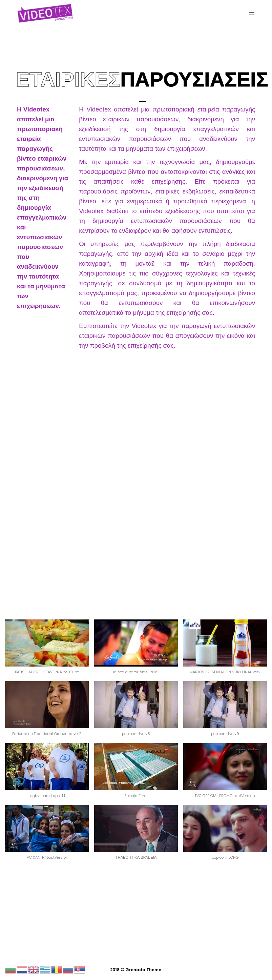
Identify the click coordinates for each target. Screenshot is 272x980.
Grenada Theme (143, 970)
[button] (47, 650)
